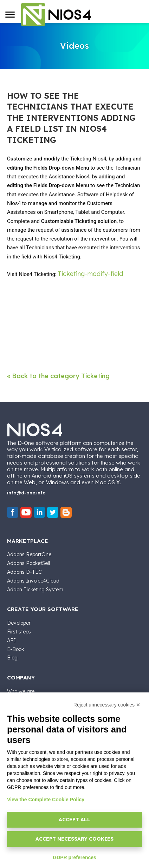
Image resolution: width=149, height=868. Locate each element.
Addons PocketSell (28, 563)
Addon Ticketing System (35, 590)
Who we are (21, 691)
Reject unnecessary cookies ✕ (107, 705)
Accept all (74, 820)
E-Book (15, 649)
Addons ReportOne (29, 554)
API (11, 640)
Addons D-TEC (24, 572)
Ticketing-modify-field (90, 274)
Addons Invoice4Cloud (33, 581)
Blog (12, 658)
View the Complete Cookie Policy (46, 800)
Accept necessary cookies (74, 839)
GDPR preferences (74, 857)
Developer (19, 623)
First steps (19, 632)
